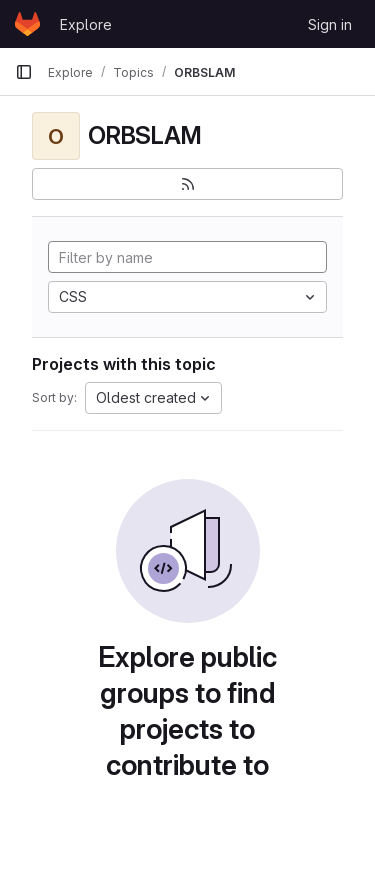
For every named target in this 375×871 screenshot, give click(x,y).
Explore (86, 24)
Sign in (330, 24)
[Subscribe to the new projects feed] (187, 184)
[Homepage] (27, 24)
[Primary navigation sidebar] (24, 72)
